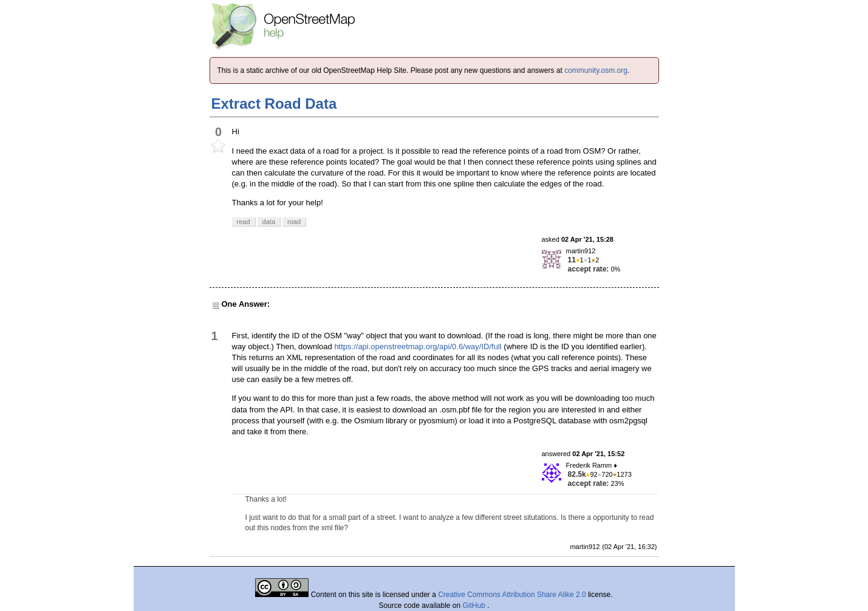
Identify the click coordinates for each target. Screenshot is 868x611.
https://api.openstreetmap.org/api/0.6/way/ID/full (418, 346)
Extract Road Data (274, 104)
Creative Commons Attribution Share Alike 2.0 (512, 595)
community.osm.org (596, 70)
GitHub (475, 606)
